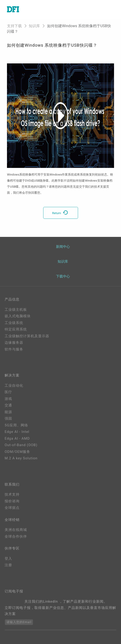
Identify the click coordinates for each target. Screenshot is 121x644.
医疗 (8, 392)
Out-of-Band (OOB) (21, 445)
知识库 (34, 26)
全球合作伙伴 (16, 536)
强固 (8, 418)
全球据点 (12, 508)
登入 (8, 559)
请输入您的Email (19, 622)
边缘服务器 (14, 343)
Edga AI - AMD (17, 438)
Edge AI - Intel (17, 432)
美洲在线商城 (16, 530)
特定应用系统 (16, 329)
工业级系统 (14, 323)
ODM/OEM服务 (17, 452)
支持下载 (14, 26)
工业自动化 (14, 386)
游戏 (8, 399)
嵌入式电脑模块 (18, 316)
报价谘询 (12, 501)
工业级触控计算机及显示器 (27, 336)
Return (61, 213)
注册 (8, 565)
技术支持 (12, 494)
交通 (8, 405)
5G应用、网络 (16, 425)
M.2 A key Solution (21, 458)
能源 (8, 412)
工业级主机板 (16, 310)
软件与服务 (14, 349)
